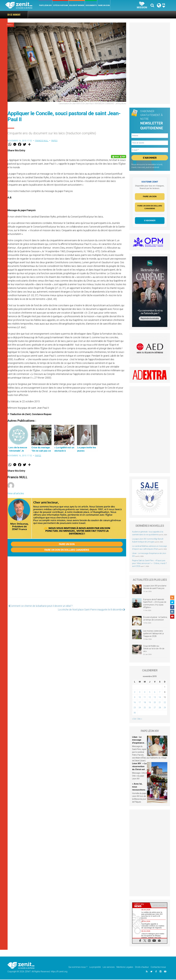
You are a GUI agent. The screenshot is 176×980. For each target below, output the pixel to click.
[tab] (141, 906)
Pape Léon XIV (45, 5)
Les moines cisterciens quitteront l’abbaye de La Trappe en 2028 (153, 634)
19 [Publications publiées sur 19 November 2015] (150, 703)
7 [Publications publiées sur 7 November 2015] (160, 693)
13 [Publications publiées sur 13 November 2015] (155, 698)
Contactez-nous (158, 968)
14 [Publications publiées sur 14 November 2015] (160, 698)
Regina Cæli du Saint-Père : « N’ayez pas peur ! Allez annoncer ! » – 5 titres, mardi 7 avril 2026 (149, 564)
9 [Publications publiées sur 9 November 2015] (135, 698)
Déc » (140, 719)
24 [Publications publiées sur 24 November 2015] (140, 708)
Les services (109, 968)
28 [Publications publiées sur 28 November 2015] (160, 708)
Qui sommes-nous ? (78, 968)
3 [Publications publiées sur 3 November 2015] (140, 693)
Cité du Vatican (60, 5)
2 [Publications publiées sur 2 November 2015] (135, 693)
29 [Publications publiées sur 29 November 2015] (165, 708)
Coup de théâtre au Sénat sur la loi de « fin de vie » (154, 649)
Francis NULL (42, 141)
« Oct (134, 719)
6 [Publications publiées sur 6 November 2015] (155, 693)
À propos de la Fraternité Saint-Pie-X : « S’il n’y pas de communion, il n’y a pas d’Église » (155, 604)
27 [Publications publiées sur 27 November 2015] (155, 708)
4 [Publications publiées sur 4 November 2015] (145, 693)
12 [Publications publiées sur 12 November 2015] (150, 698)
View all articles (16, 493)
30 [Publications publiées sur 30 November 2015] (135, 713)
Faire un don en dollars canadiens (67, 550)
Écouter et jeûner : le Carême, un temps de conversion (155, 619)
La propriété (95, 968)
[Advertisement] (67, 580)
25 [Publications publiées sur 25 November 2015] (145, 708)
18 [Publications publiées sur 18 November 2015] (145, 703)
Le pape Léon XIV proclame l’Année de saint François (155, 588)
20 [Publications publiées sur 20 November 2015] (155, 703)
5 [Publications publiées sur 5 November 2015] (150, 693)
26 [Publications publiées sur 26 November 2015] (150, 708)
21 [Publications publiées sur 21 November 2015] (160, 703)
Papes (10, 25)
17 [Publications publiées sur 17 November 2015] (140, 703)
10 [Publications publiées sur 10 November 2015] (140, 698)
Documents (91, 5)
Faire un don (104, 5)
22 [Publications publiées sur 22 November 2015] (165, 703)
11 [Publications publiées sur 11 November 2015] (145, 698)
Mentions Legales (125, 968)
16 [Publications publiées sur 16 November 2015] (135, 703)
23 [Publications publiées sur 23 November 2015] (135, 708)
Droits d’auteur (142, 968)
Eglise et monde (77, 5)
